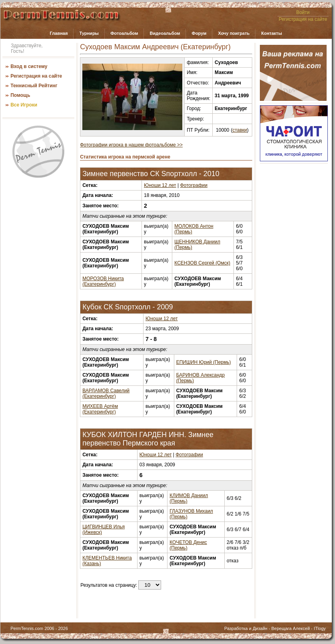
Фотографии (194, 185)
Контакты (271, 33)
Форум (199, 33)
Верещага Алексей (291, 628)
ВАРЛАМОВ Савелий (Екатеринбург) (106, 393)
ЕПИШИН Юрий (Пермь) (204, 362)
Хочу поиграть (234, 33)
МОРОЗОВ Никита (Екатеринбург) (103, 281)
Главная (59, 33)
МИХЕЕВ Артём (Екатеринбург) (100, 409)
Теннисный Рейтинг (34, 86)
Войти (303, 12)
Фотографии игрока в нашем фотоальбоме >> (131, 145)
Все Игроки (24, 105)
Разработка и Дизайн (246, 628)
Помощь (20, 95)
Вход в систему (29, 66)
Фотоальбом (124, 33)
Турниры (89, 33)
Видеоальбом (165, 33)
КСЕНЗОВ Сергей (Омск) (202, 263)
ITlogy (320, 628)
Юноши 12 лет (160, 185)
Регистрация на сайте (303, 19)
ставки (239, 130)
